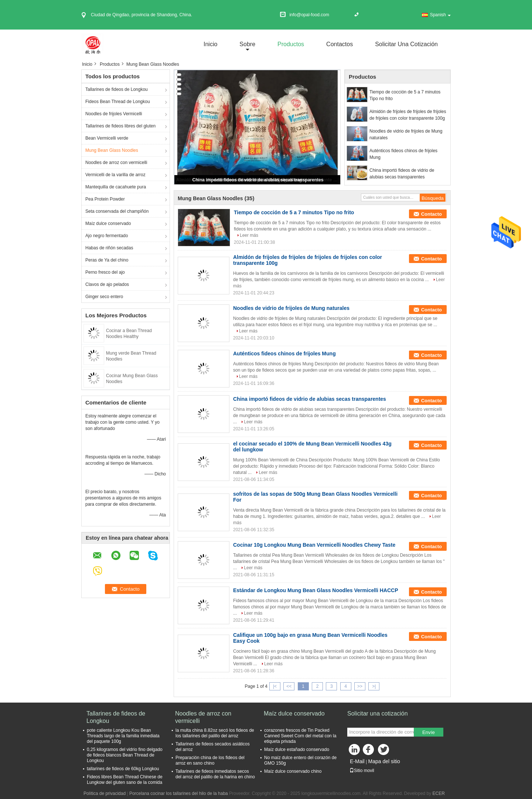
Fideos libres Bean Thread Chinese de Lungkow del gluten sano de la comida (125, 780)
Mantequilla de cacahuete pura (116, 187)
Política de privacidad (105, 793)
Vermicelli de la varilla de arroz (115, 175)
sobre (247, 44)
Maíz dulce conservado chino (293, 771)
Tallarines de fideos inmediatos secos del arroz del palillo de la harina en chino (215, 774)
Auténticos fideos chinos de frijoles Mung (403, 154)
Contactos (340, 44)
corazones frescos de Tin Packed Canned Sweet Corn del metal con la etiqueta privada (300, 736)
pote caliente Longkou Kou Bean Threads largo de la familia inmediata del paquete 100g (123, 736)
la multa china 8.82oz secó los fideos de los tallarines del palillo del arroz (215, 733)
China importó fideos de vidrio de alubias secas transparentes (258, 180)
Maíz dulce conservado (108, 223)
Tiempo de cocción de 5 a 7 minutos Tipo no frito (405, 95)
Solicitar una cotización (406, 44)
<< (289, 686)
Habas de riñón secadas (109, 248)
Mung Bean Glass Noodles (112, 150)
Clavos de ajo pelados (107, 284)
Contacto (432, 214)
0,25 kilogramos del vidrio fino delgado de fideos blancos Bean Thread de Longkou (125, 755)
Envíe (429, 732)
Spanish (440, 15)
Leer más (249, 235)
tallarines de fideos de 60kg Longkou (123, 769)
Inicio (210, 44)
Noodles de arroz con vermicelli (116, 163)
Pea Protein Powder (105, 199)
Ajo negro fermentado (107, 236)
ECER (439, 793)
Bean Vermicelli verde (107, 138)
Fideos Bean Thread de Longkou (118, 102)
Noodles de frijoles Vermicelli (114, 114)
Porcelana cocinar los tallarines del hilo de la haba (179, 793)
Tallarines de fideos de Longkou (117, 89)
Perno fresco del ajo (105, 272)
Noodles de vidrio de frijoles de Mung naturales (406, 134)
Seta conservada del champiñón (117, 211)
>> (360, 686)
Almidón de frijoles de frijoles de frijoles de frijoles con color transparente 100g (408, 115)
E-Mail (357, 761)
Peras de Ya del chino (107, 260)
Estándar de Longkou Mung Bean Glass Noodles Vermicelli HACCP (316, 590)
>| (374, 686)
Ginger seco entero (104, 297)
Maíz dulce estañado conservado (297, 750)
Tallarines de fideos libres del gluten (120, 126)
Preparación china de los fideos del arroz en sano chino (210, 760)
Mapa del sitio (384, 761)
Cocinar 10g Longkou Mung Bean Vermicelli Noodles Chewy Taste (314, 545)
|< (275, 686)
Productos (291, 44)
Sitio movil (362, 771)
